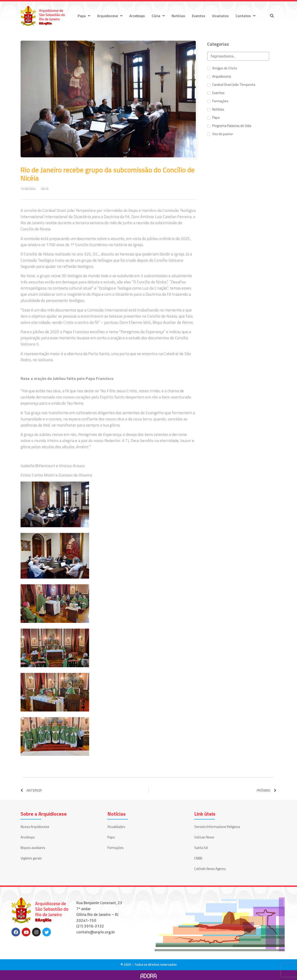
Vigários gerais (31, 858)
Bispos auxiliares (33, 848)
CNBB (198, 858)
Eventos (199, 16)
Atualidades (116, 827)
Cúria (158, 16)
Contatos (245, 16)
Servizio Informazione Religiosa (217, 827)
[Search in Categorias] (238, 56)
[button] (272, 16)
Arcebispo (137, 16)
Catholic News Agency (210, 869)
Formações (115, 848)
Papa (84, 16)
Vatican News (204, 837)
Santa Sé (201, 848)
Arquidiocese (110, 16)
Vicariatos (220, 16)
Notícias (178, 16)
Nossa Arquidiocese (35, 827)
